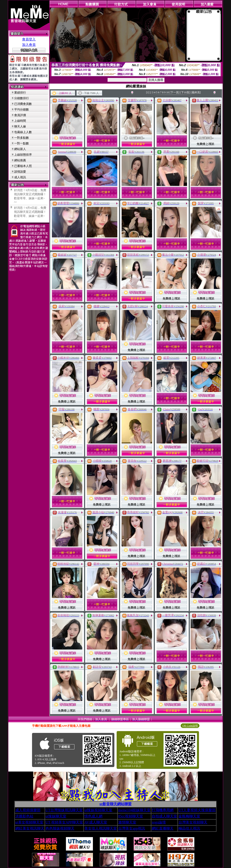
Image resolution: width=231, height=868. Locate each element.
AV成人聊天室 (96, 822)
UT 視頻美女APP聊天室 (64, 822)
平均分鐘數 (22, 109)
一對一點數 (22, 143)
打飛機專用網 (163, 810)
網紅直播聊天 (163, 828)
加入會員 (29, 45)
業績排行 (20, 93)
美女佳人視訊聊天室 (101, 828)
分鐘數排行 (22, 98)
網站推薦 (20, 160)
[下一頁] (175, 92)
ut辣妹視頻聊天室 (98, 810)
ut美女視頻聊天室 (29, 822)
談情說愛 (20, 172)
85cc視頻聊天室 (131, 816)
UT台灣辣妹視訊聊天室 (64, 810)
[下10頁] (185, 92)
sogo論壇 (159, 822)
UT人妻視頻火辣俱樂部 (197, 810)
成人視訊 (20, 177)
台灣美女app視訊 (132, 828)
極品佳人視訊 (189, 828)
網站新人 (20, 149)
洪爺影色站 (24, 816)
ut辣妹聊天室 (56, 816)
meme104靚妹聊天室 (134, 810)
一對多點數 (22, 138)
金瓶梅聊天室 (189, 816)
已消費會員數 (23, 104)
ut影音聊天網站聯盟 (115, 804)
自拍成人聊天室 (164, 816)
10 (168, 92)
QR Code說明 (190, 726)
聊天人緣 (20, 126)
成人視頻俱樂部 (28, 810)
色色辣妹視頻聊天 (60, 828)
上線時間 (20, 121)
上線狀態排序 (23, 155)
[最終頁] (196, 92)
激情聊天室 (127, 822)
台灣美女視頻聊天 (193, 822)
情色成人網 (93, 816)
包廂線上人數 (23, 132)
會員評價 (20, 115)
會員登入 (29, 39)
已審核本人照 (23, 166)
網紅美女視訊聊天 (30, 828)
